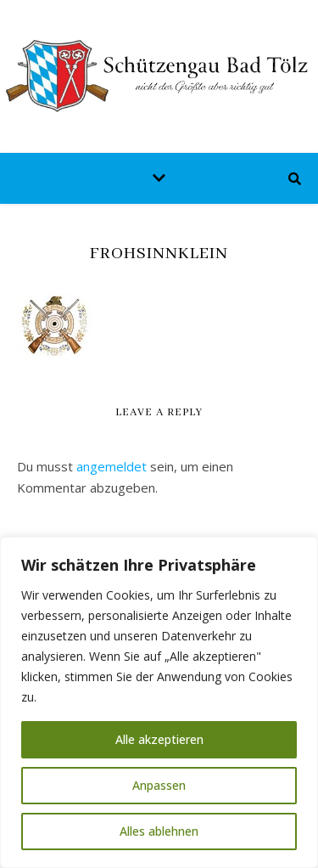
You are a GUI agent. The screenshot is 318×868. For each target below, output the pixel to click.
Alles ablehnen (159, 831)
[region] (159, 702)
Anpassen (159, 785)
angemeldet (112, 466)
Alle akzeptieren (159, 739)
